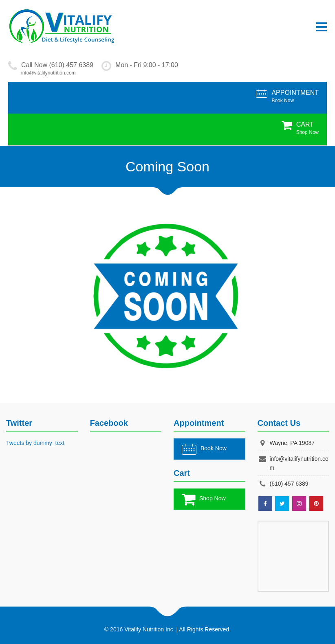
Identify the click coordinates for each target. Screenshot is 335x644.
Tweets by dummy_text (35, 443)
